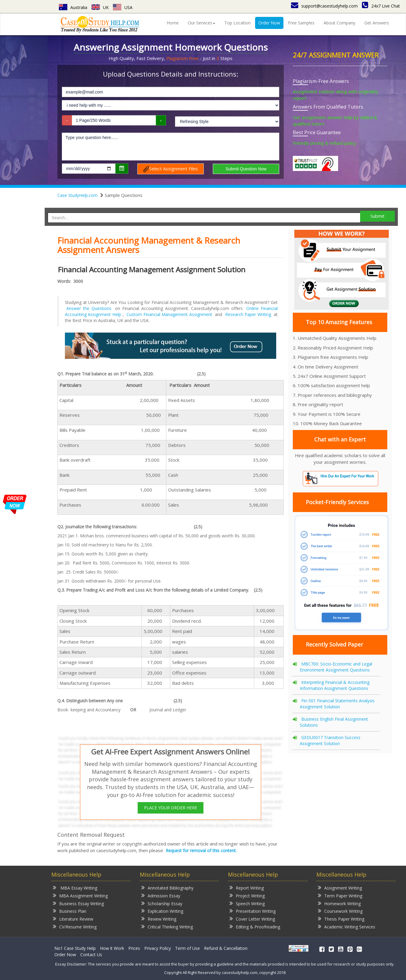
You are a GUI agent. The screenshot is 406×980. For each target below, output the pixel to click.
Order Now (269, 23)
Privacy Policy (158, 948)
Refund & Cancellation (226, 948)
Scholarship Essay (162, 903)
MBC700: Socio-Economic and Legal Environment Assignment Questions (336, 667)
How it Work (112, 948)
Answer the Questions (89, 308)
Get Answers (377, 23)
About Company (339, 23)
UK (100, 7)
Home (173, 23)
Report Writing (247, 888)
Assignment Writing (340, 888)
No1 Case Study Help (75, 948)
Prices (134, 948)
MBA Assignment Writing (80, 895)
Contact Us (91, 955)
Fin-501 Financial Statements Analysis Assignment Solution (337, 704)
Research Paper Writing (248, 314)
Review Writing (159, 919)
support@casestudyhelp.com (324, 6)
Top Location (237, 23)
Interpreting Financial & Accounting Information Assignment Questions (335, 685)
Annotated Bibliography (167, 888)
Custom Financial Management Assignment (169, 314)
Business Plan (70, 911)
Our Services (201, 23)
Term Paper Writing (340, 895)
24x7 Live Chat (381, 6)
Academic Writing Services (347, 926)
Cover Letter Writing (252, 919)
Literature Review (73, 919)
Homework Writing (339, 903)
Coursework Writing (340, 911)
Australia (73, 7)
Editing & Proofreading (255, 926)
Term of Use (187, 948)
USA (123, 7)
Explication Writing (162, 911)
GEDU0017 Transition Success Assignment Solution (330, 740)
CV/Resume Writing (75, 926)
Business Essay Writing (78, 903)
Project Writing (247, 895)
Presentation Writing (253, 911)
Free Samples (301, 23)
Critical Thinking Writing (167, 926)
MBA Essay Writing (75, 888)
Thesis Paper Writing (341, 919)
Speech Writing (247, 903)
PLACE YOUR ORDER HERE (171, 808)
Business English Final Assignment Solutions (334, 722)
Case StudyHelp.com (77, 195)
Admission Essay (161, 895)
